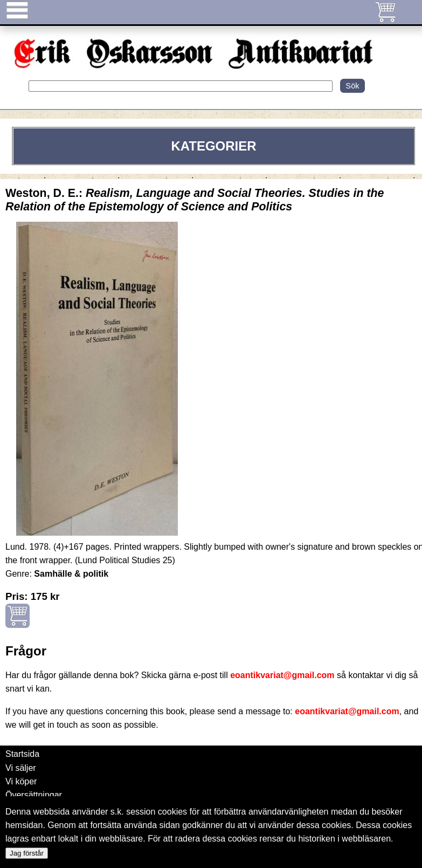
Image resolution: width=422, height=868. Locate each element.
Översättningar (34, 795)
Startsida (22, 754)
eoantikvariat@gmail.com (282, 675)
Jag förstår (27, 853)
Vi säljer (21, 768)
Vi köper (21, 781)
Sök (352, 86)
